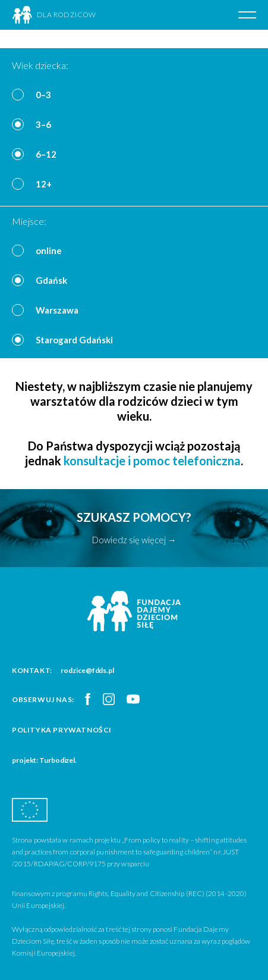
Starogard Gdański (74, 340)
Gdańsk (51, 280)
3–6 (43, 124)
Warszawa (57, 310)
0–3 (43, 95)
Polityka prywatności (62, 730)
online (49, 251)
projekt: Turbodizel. (44, 760)
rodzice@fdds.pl (87, 670)
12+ (44, 184)
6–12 (46, 154)
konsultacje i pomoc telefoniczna (152, 461)
